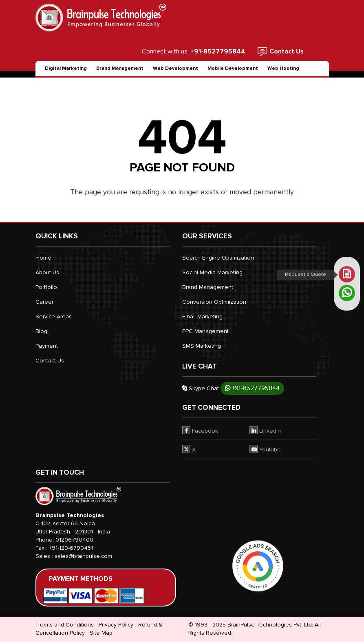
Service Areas (54, 317)
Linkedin (265, 430)
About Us (47, 272)
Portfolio (46, 287)
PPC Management (205, 331)
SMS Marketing (202, 346)
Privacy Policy (116, 625)
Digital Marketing (66, 68)
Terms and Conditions (65, 625)
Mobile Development (233, 68)
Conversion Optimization (214, 302)
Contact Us (287, 51)
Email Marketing (202, 317)
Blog (41, 331)
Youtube (265, 449)
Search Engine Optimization (218, 258)
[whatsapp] (347, 293)
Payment (47, 346)
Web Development (175, 68)
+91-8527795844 (252, 388)
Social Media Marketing (212, 272)
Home (43, 258)
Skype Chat (201, 388)
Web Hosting (283, 68)
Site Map (101, 633)
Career (44, 302)
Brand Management (120, 68)
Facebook (200, 430)
